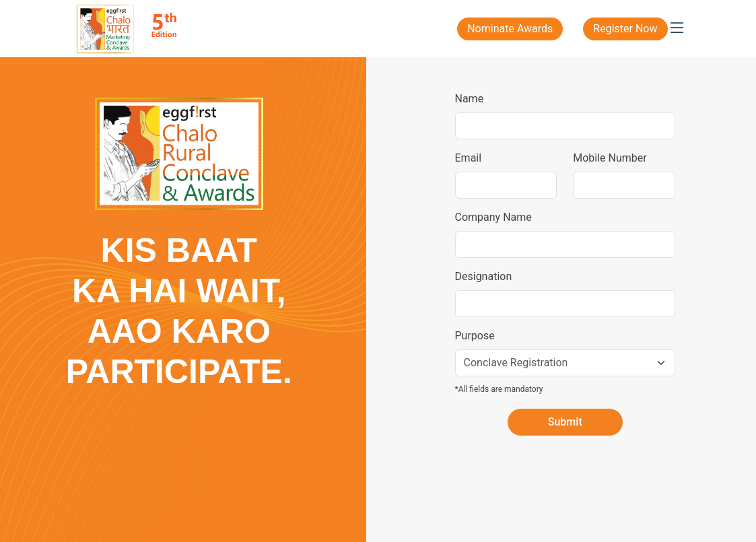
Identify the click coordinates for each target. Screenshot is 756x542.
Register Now (625, 29)
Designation (484, 276)
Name (470, 99)
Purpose (475, 336)
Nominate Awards (510, 29)
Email (469, 158)
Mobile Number (610, 158)
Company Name (493, 217)
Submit (565, 422)
